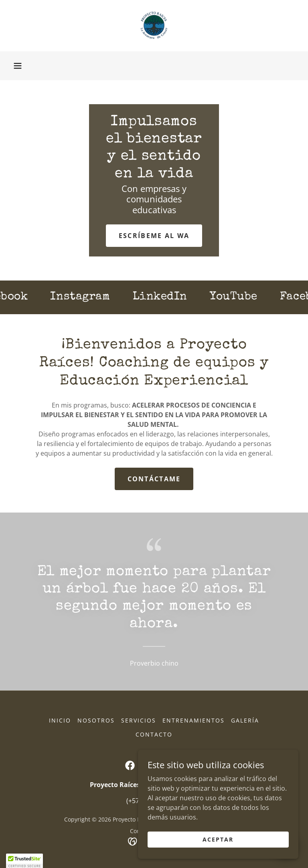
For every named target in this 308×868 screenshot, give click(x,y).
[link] (154, 26)
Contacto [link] (154, 734)
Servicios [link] (139, 720)
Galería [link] (245, 720)
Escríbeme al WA (154, 236)
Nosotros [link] (96, 720)
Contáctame (154, 479)
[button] (18, 66)
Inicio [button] (60, 720)
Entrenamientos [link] (194, 720)
